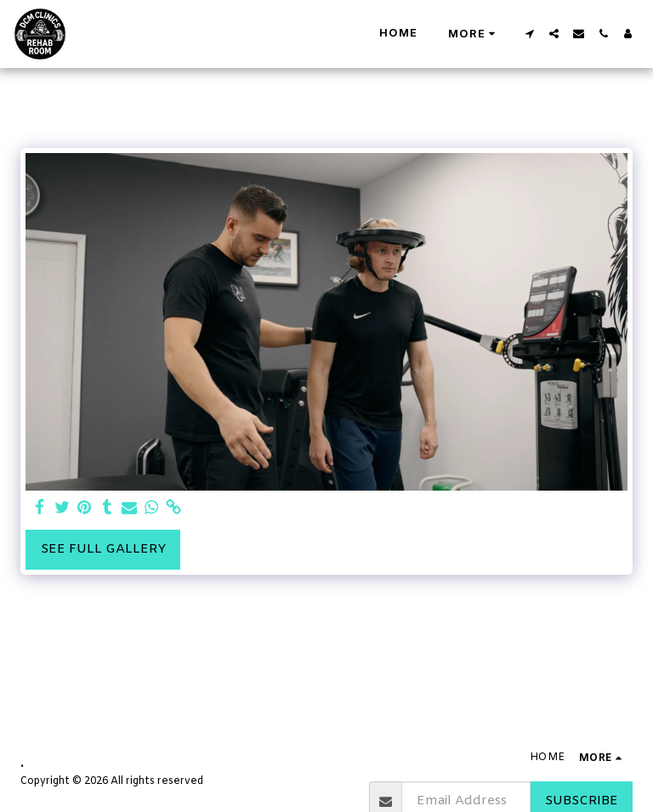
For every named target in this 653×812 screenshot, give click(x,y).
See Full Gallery (103, 549)
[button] (529, 34)
